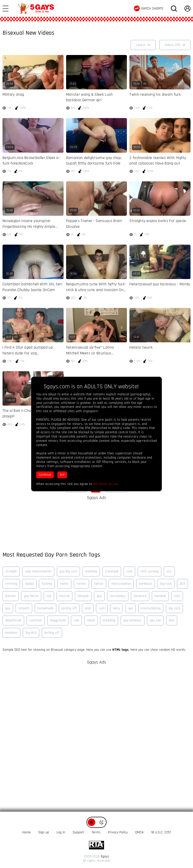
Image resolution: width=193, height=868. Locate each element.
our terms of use (105, 484)
